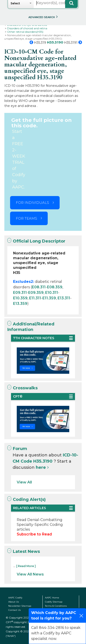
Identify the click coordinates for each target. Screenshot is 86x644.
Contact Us (14, 610)
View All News (30, 574)
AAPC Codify (15, 598)
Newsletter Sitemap (20, 606)
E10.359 (20, 298)
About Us (14, 602)
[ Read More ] (26, 566)
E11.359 (49, 298)
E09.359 (36, 293)
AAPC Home (52, 598)
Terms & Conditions (56, 606)
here (41, 467)
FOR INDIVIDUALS (32, 203)
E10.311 (52, 293)
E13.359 (20, 304)
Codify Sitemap (54, 602)
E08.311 (39, 287)
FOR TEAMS (26, 218)
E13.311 (64, 298)
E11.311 (35, 298)
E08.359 (55, 287)
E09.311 (20, 293)
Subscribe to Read (34, 534)
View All (24, 482)
